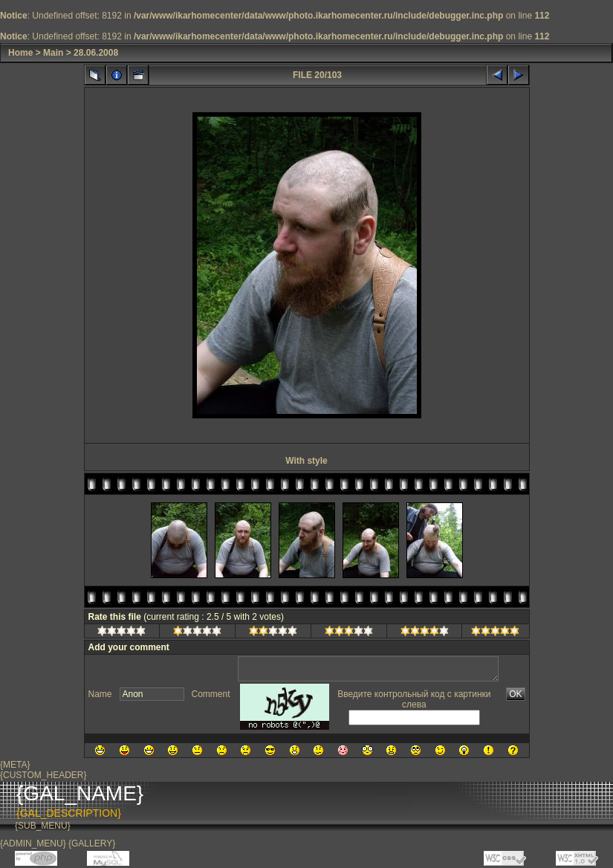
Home (20, 53)
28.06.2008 (96, 53)
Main (53, 53)
